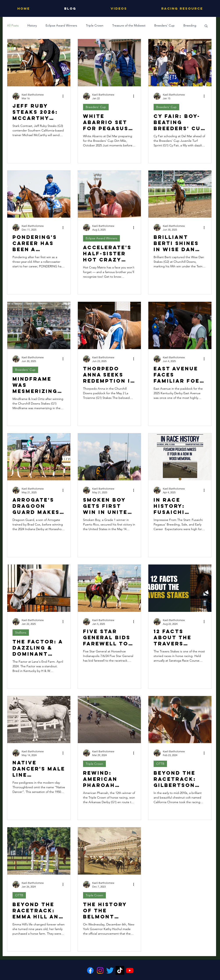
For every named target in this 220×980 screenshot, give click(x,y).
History (32, 25)
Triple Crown (95, 25)
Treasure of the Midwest (129, 25)
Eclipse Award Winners (61, 25)
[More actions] (64, 96)
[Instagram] (100, 970)
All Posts (13, 25)
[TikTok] (120, 970)
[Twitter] (110, 970)
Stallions (21, 632)
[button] (206, 26)
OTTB (160, 764)
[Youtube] (130, 970)
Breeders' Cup (164, 25)
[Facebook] (90, 970)
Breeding (190, 25)
